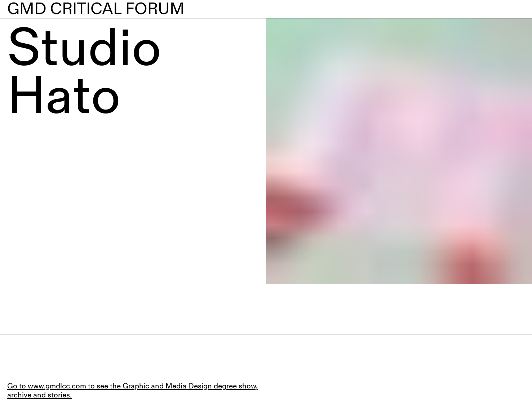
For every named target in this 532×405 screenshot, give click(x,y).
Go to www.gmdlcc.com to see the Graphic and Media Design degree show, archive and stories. (132, 390)
